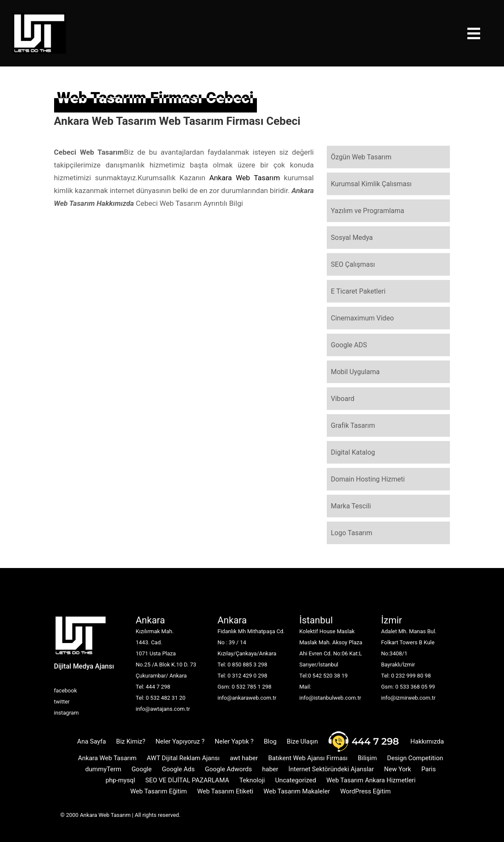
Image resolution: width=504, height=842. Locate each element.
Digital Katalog (353, 452)
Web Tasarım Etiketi (225, 791)
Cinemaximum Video (363, 318)
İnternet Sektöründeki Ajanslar (331, 769)
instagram (66, 713)
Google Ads (178, 769)
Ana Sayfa (91, 741)
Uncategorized (296, 780)
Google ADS (349, 345)
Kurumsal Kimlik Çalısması (372, 184)
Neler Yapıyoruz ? (180, 741)
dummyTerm (103, 769)
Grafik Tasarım (353, 425)
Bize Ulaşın (302, 741)
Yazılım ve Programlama (368, 211)
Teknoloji (252, 780)
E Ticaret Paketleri (358, 291)
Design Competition (415, 758)
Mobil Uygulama (356, 372)
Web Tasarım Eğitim (159, 791)
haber (270, 769)
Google (142, 769)
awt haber (244, 758)
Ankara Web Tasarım (245, 178)
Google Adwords (228, 769)
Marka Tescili (351, 506)
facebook (66, 691)
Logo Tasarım (352, 533)
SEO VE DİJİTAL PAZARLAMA (187, 780)
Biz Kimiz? (131, 741)
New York (398, 769)
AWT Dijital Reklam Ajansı (183, 758)
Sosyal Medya (352, 238)
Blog (270, 741)
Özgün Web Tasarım (361, 157)
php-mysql (120, 780)
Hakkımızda (427, 741)
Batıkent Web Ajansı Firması (308, 758)
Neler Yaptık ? (234, 741)
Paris (429, 769)
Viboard (343, 399)
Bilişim (367, 758)
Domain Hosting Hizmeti (368, 479)
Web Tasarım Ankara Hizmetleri (371, 780)
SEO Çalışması (353, 264)
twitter (62, 702)
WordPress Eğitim (365, 791)
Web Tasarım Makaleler (297, 791)
